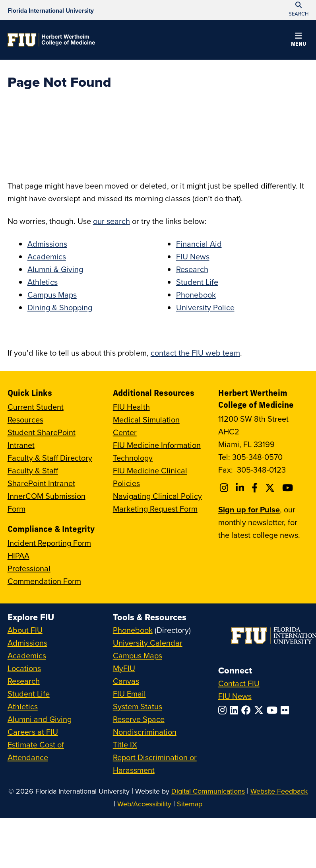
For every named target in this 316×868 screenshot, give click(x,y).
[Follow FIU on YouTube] (274, 710)
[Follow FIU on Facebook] (248, 710)
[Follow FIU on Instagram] (224, 710)
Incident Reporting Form (49, 543)
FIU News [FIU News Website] (235, 696)
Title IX (125, 744)
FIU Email (129, 694)
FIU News (193, 256)
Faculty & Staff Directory (50, 458)
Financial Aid (199, 244)
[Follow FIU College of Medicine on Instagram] (225, 488)
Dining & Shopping (60, 307)
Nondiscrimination (145, 732)
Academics (47, 256)
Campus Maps (52, 295)
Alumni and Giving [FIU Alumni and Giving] (40, 719)
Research (192, 269)
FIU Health (131, 407)
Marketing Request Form (155, 509)
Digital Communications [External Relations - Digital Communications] (208, 791)
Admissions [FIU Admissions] (27, 643)
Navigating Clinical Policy (157, 496)
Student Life (197, 282)
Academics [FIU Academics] (27, 655)
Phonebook (196, 295)
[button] (299, 41)
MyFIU (124, 668)
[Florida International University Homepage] (51, 10)
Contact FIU (239, 683)
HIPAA (18, 556)
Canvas (126, 681)
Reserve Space (139, 719)
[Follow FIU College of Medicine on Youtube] (289, 488)
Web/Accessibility (144, 804)
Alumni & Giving (55, 269)
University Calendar (148, 643)
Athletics (43, 282)
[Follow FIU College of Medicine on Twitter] (271, 488)
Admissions (47, 244)
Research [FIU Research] (24, 681)
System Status (138, 706)
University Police (205, 307)
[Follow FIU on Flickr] (286, 710)
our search (111, 221)
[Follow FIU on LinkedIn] (236, 710)
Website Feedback (279, 791)
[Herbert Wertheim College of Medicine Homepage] (51, 40)
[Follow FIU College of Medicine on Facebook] (256, 488)
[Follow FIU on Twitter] (260, 710)
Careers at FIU (33, 732)
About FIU (25, 630)
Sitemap (190, 804)
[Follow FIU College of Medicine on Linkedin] (241, 488)
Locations (24, 668)
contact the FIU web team (195, 353)
